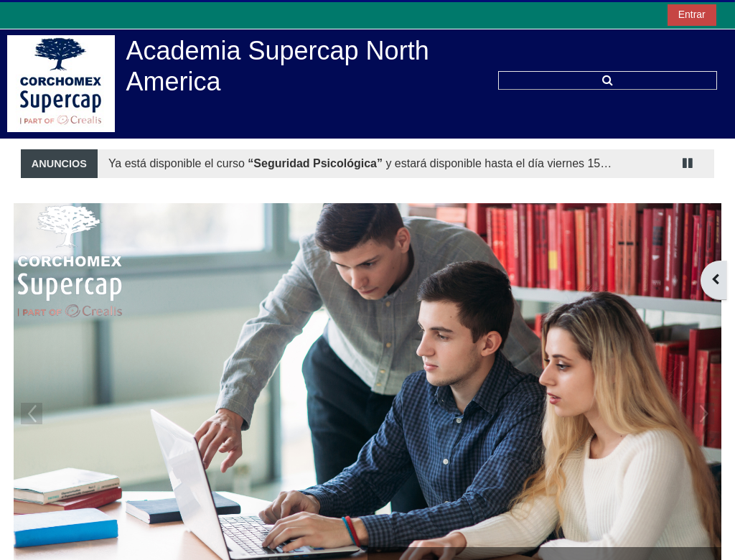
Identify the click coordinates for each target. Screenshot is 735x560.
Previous (32, 414)
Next (703, 414)
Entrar (692, 14)
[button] (608, 80)
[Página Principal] (61, 83)
